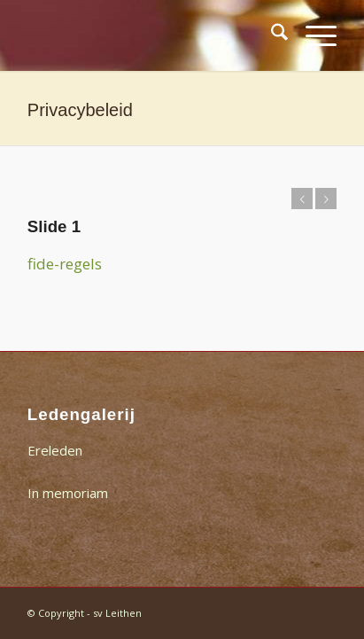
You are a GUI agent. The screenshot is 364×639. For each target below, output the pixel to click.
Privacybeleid (80, 110)
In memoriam (68, 493)
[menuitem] (271, 35)
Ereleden (55, 450)
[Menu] (312, 35)
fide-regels (65, 264)
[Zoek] (271, 35)
